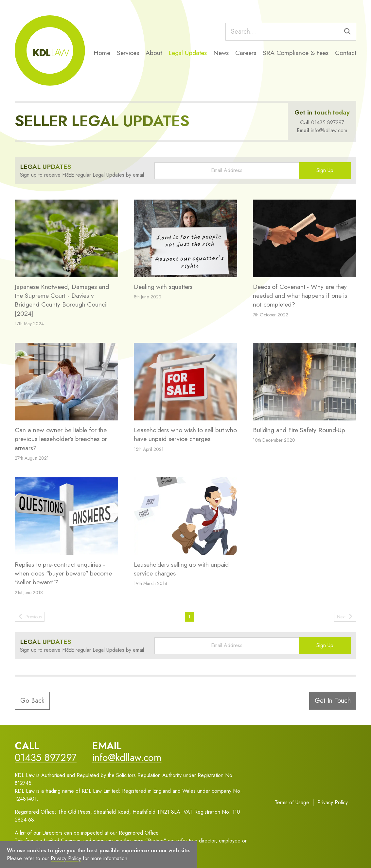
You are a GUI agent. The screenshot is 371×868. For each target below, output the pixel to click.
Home (102, 53)
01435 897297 (328, 123)
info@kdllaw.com (329, 130)
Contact (345, 53)
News (221, 53)
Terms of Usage (292, 802)
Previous (30, 617)
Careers (246, 53)
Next (345, 617)
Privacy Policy (333, 802)
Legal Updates (188, 53)
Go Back (32, 701)
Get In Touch (333, 701)
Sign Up (325, 170)
